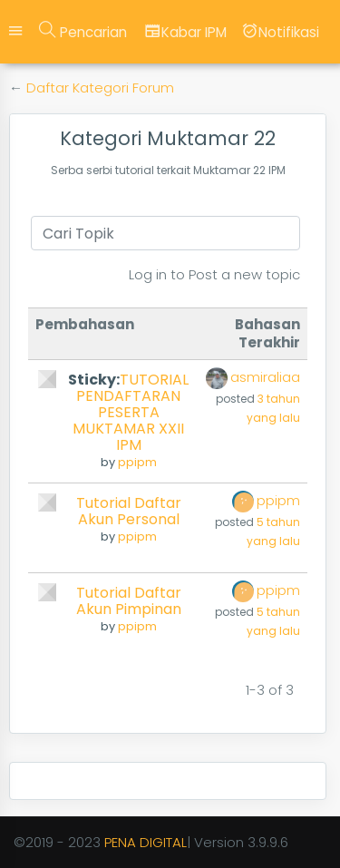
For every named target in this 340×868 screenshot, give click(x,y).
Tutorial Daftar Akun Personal (129, 511)
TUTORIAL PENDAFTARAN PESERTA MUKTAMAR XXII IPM (131, 412)
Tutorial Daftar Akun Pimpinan (129, 601)
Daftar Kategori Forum (100, 88)
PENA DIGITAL (146, 842)
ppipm (137, 462)
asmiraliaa (265, 377)
